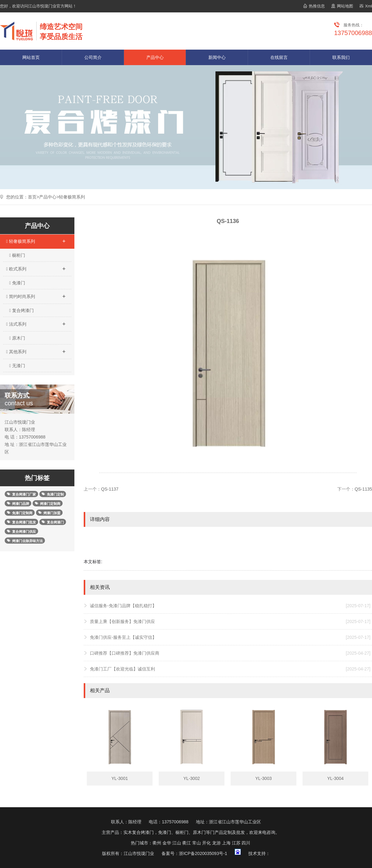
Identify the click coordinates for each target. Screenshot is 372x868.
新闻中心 (217, 57)
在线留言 (279, 57)
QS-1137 (110, 489)
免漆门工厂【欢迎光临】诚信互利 (230, 669)
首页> (33, 197)
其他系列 (36, 350)
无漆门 (17, 366)
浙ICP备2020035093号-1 (203, 853)
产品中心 (155, 57)
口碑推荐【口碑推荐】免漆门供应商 (230, 653)
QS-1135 (363, 489)
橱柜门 (17, 255)
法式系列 (36, 322)
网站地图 (345, 6)
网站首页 (31, 57)
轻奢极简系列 (72, 197)
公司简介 (93, 57)
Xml (369, 6)
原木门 (17, 338)
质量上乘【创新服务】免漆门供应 (230, 621)
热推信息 (317, 6)
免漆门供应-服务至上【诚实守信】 (230, 637)
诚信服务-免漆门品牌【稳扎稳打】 (230, 606)
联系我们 (341, 57)
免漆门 (17, 283)
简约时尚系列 (36, 295)
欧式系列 (36, 267)
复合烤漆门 (22, 310)
